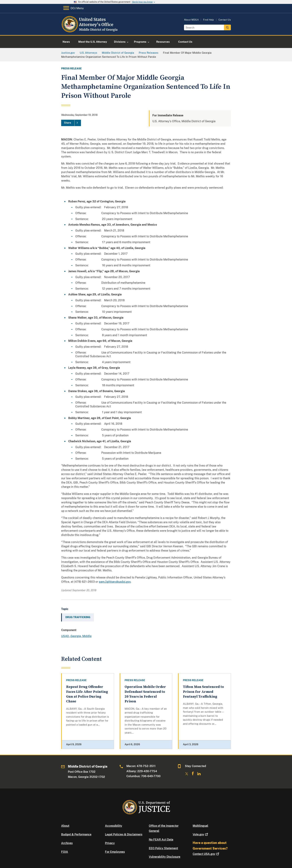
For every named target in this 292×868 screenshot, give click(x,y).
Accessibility (114, 826)
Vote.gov (201, 834)
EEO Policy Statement (163, 848)
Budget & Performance (76, 834)
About (65, 826)
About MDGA (191, 20)
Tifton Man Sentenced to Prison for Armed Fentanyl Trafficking (203, 692)
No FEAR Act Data (161, 840)
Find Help (209, 20)
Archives (67, 843)
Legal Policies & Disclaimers (124, 834)
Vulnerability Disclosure (165, 857)
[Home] (90, 31)
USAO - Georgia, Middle (76, 636)
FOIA (65, 852)
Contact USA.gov (206, 854)
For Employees (115, 852)
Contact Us (225, 20)
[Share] (71, 123)
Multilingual (200, 826)
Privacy (110, 843)
